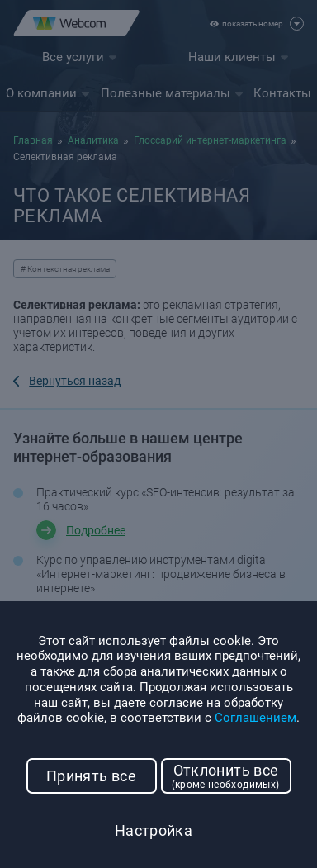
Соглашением (255, 718)
